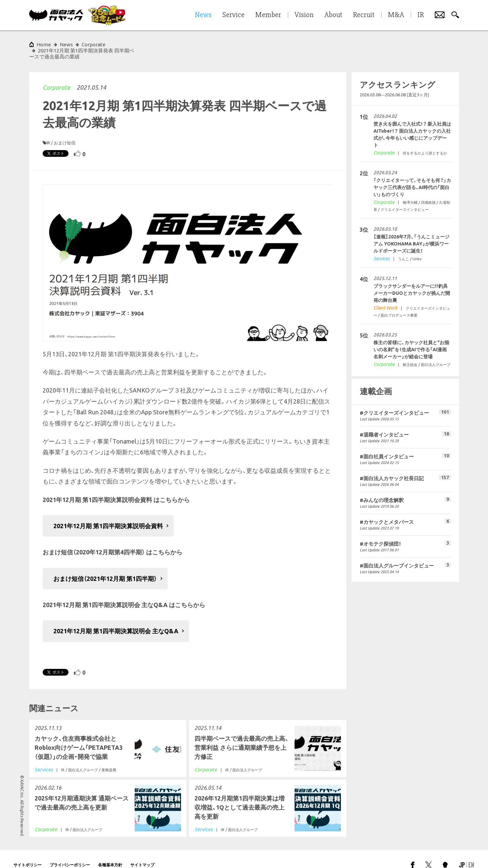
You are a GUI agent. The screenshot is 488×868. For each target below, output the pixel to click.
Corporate (56, 75)
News (66, 44)
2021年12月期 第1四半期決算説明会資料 (108, 514)
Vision (304, 15)
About (333, 15)
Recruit (364, 15)
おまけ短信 (65, 131)
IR (48, 131)
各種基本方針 (110, 853)
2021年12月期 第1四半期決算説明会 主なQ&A (116, 619)
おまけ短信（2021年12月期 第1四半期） (105, 566)
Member (268, 15)
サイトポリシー (28, 853)
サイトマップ (142, 853)
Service (233, 15)
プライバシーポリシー (70, 853)
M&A (396, 15)
